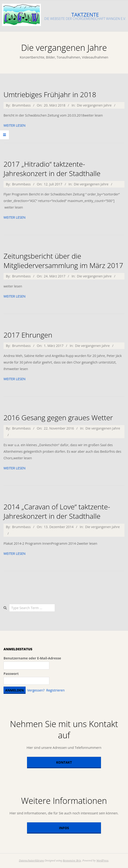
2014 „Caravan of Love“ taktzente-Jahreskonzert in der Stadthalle (57, 511)
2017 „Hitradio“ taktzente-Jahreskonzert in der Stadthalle (52, 169)
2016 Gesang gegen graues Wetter (58, 417)
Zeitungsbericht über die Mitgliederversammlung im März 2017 (63, 261)
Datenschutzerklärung (31, 861)
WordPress (102, 861)
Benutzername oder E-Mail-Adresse (32, 658)
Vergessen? (36, 690)
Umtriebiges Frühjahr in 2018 (50, 94)
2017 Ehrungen (28, 335)
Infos (64, 828)
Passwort (11, 674)
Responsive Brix (72, 861)
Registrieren (56, 690)
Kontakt (64, 762)
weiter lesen (14, 125)
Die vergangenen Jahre (94, 105)
